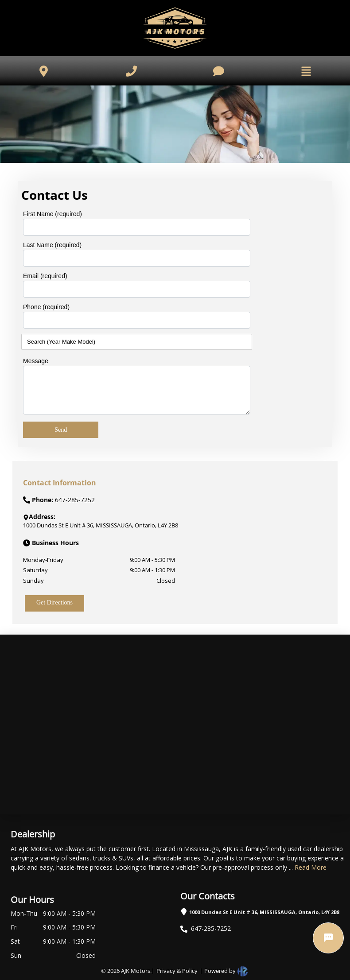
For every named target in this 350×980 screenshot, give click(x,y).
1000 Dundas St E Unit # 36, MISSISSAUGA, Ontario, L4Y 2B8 (264, 912)
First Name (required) (52, 214)
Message (36, 361)
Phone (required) (46, 307)
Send (61, 430)
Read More (311, 867)
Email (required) (45, 276)
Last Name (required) (52, 245)
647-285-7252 (211, 928)
